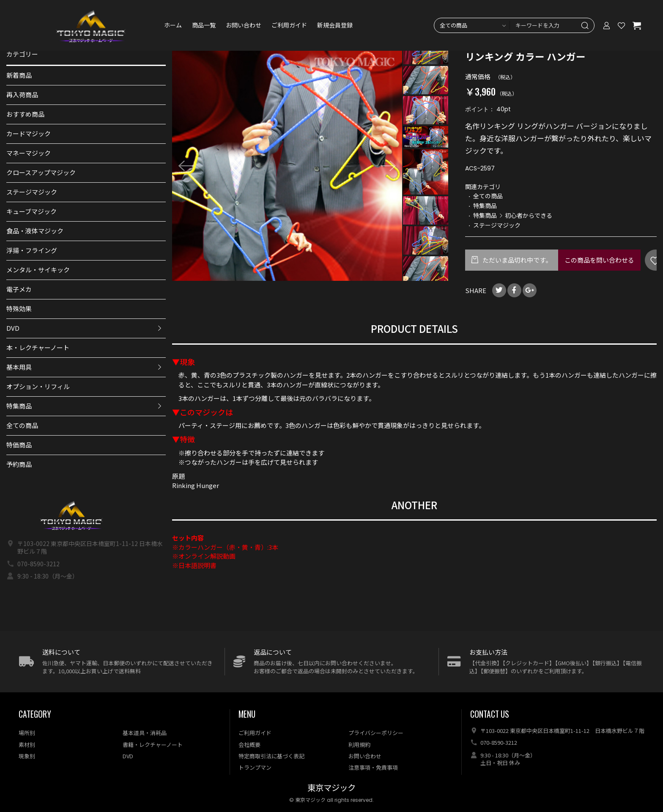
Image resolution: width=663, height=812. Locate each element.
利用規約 (359, 745)
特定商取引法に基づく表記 (271, 756)
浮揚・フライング (32, 250)
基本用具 (19, 367)
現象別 (27, 756)
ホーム (173, 25)
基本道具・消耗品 (145, 733)
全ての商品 (22, 425)
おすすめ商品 (25, 114)
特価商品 (19, 445)
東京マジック (331, 788)
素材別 (27, 745)
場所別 (27, 733)
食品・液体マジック (35, 231)
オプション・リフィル (38, 386)
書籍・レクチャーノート (153, 745)
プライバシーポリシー (376, 733)
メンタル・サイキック (38, 270)
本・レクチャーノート (38, 347)
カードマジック (29, 133)
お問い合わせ (244, 25)
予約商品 (19, 464)
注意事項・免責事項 (373, 767)
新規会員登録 (335, 25)
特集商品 (19, 406)
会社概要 (249, 745)
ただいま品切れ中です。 (516, 260)
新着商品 (19, 75)
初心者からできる (529, 215)
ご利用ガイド (289, 25)
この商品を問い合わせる (599, 260)
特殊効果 (19, 309)
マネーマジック (29, 153)
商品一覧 (204, 25)
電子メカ (19, 289)
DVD (13, 328)
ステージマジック (32, 192)
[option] (287, 166)
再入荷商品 (22, 95)
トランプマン (255, 767)
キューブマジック (32, 211)
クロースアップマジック (41, 172)
